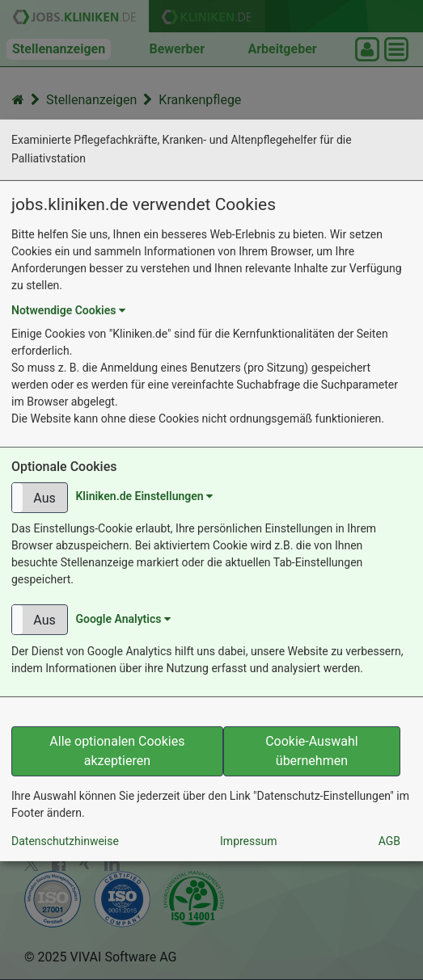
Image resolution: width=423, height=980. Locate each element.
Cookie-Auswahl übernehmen (311, 751)
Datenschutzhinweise (65, 841)
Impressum (248, 841)
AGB (389, 841)
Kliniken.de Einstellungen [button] (144, 496)
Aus (44, 498)
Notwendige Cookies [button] (68, 310)
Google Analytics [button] (123, 619)
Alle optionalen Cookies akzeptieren (117, 751)
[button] (40, 498)
